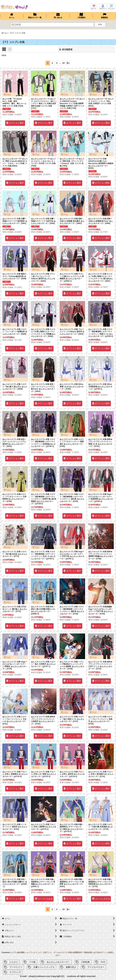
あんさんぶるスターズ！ (58, 962)
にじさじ (14, 962)
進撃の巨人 (71, 967)
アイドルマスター (96, 967)
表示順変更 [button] (66, 49)
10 (63, 63)
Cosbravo (6, 952)
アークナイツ (16, 967)
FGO (103, 962)
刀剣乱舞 (85, 962)
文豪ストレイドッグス (44, 967)
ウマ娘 (32, 962)
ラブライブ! (15, 972)
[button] (111, 7)
